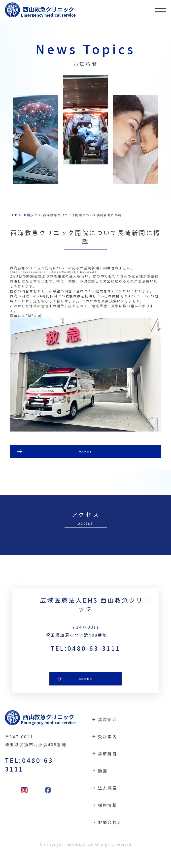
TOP (14, 215)
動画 (106, 786)
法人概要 (111, 803)
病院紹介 (111, 735)
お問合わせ (86, 696)
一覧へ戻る (86, 464)
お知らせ (31, 215)
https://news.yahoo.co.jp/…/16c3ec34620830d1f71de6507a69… (82, 273)
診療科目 (111, 769)
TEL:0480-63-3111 (85, 665)
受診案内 (111, 752)
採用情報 (111, 820)
